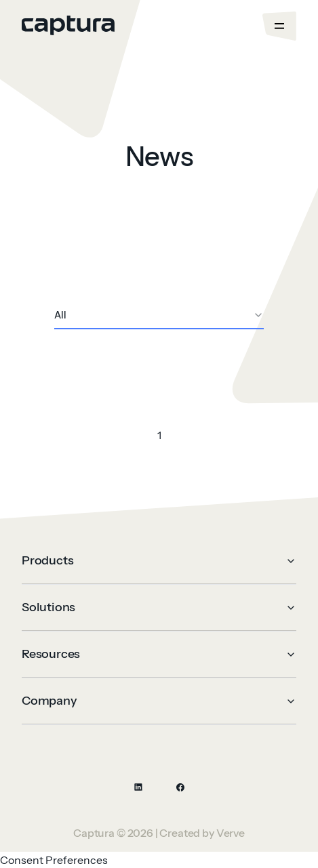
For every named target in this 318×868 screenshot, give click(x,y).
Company (159, 701)
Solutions (159, 607)
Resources (159, 654)
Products (159, 560)
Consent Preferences (54, 860)
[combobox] (159, 316)
